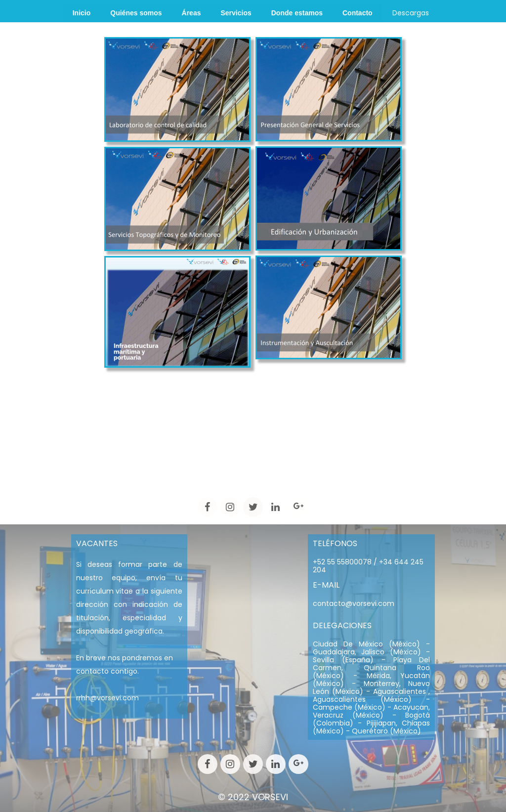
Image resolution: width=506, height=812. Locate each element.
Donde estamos (297, 13)
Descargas (411, 13)
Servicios (236, 13)
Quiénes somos (136, 13)
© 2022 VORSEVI (253, 797)
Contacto (358, 13)
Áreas (191, 13)
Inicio (82, 13)
